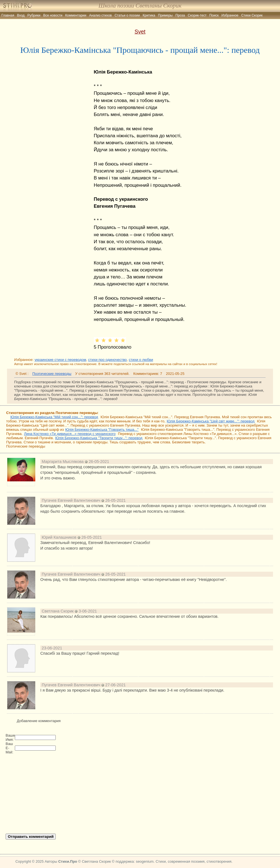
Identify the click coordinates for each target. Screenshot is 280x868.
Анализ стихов (100, 15)
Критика (149, 15)
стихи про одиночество (108, 360)
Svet (140, 32)
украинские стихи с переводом (60, 360)
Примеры (165, 15)
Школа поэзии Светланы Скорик (140, 6)
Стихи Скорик (252, 15)
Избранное (230, 15)
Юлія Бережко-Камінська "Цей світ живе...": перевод (211, 421)
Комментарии (76, 15)
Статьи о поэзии (127, 15)
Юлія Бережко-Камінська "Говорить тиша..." (102, 430)
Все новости (53, 15)
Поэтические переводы (52, 374)
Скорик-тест (197, 15)
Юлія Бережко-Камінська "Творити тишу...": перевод (99, 438)
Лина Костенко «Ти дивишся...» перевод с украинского (70, 434)
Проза (180, 15)
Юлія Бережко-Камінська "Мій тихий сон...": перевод (54, 417)
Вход (21, 15)
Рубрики (34, 15)
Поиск (214, 15)
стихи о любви (141, 360)
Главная (8, 15)
